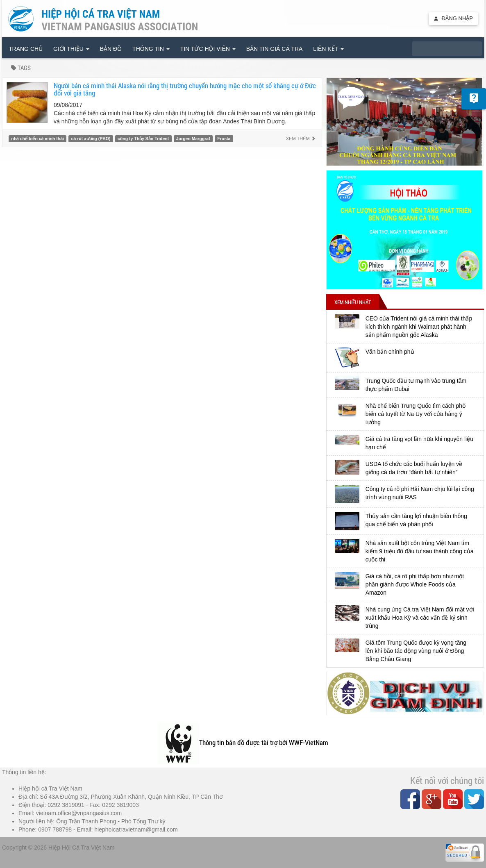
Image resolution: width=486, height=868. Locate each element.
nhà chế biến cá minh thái (37, 139)
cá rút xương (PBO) (91, 139)
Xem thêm (301, 139)
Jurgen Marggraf (193, 139)
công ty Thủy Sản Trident (143, 139)
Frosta (224, 139)
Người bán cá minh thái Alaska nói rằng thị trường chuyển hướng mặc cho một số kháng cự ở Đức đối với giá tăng (185, 89)
